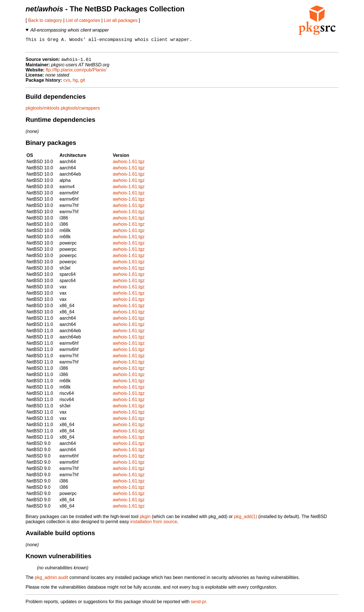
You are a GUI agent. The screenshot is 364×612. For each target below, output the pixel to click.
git (83, 83)
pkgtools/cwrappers (80, 111)
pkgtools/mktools (43, 111)
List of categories (83, 20)
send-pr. (199, 605)
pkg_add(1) (246, 520)
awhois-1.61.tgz (129, 165)
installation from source (154, 525)
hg (75, 83)
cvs (67, 83)
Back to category (45, 20)
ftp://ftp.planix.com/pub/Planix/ (76, 73)
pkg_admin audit (51, 581)
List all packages (121, 20)
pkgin (145, 520)
